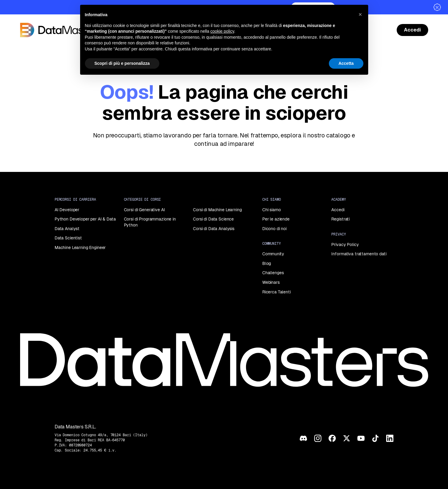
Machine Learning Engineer (80, 247)
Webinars (271, 282)
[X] (347, 438)
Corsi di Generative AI (144, 210)
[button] (360, 14)
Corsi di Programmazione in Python (150, 222)
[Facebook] (332, 438)
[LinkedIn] (390, 438)
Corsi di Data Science (213, 219)
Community (273, 254)
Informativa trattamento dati (359, 254)
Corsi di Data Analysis (214, 229)
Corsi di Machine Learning (217, 210)
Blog (267, 263)
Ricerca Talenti (277, 292)
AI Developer (67, 210)
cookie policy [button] (222, 31)
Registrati (340, 219)
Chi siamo (272, 210)
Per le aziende (276, 219)
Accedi (338, 210)
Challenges (273, 273)
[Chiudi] (437, 7)
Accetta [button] (346, 63)
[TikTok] (375, 438)
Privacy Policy (345, 244)
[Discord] (303, 438)
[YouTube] (361, 438)
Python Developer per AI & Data (85, 219)
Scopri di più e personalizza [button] (122, 63)
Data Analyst (67, 229)
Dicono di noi (274, 229)
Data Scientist (68, 238)
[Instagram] (318, 438)
